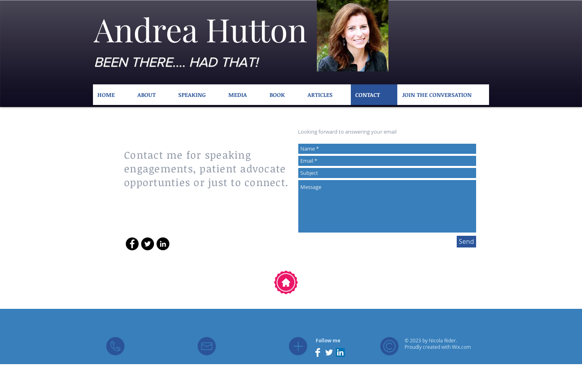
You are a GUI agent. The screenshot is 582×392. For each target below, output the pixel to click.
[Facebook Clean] (318, 352)
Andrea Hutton (200, 29)
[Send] (466, 242)
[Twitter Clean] (329, 352)
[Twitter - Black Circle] (148, 244)
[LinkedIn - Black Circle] (163, 244)
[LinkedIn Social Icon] (340, 352)
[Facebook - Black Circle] (132, 244)
